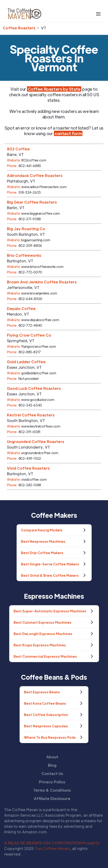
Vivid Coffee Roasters (28, 468)
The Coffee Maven (52, 848)
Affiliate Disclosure (52, 798)
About (52, 757)
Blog (52, 765)
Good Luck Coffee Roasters (34, 388)
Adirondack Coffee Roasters (35, 175)
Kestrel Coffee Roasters (31, 415)
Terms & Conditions (52, 790)
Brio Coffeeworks (24, 255)
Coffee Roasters (19, 28)
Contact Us (52, 773)
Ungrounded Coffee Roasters (36, 442)
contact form (68, 133)
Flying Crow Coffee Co (29, 335)
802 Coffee (18, 149)
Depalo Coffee (21, 308)
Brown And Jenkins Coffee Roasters (42, 282)
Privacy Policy (52, 782)
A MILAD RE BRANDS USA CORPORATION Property (52, 843)
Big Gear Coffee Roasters (32, 202)
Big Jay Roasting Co (26, 229)
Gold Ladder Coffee (26, 362)
